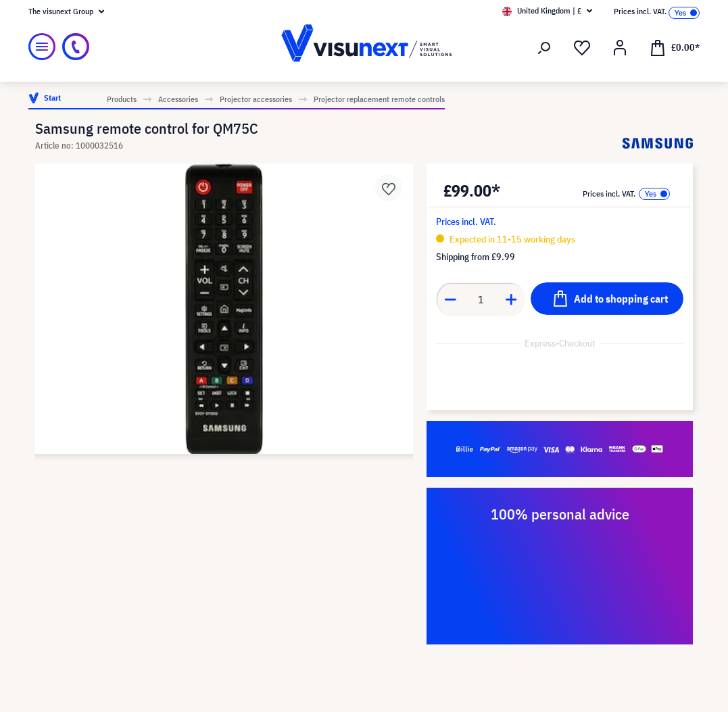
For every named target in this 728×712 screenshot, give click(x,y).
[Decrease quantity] (450, 299)
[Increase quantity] (512, 299)
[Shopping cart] (675, 47)
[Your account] (620, 48)
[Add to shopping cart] (607, 299)
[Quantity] (481, 299)
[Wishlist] (582, 48)
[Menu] (42, 47)
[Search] (544, 48)
